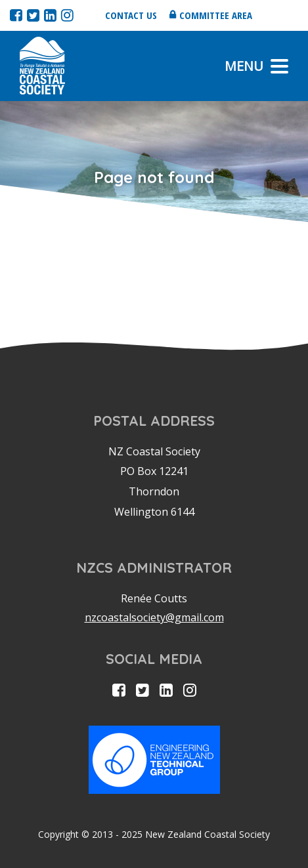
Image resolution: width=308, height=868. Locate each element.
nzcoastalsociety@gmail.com (154, 617)
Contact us (131, 15)
